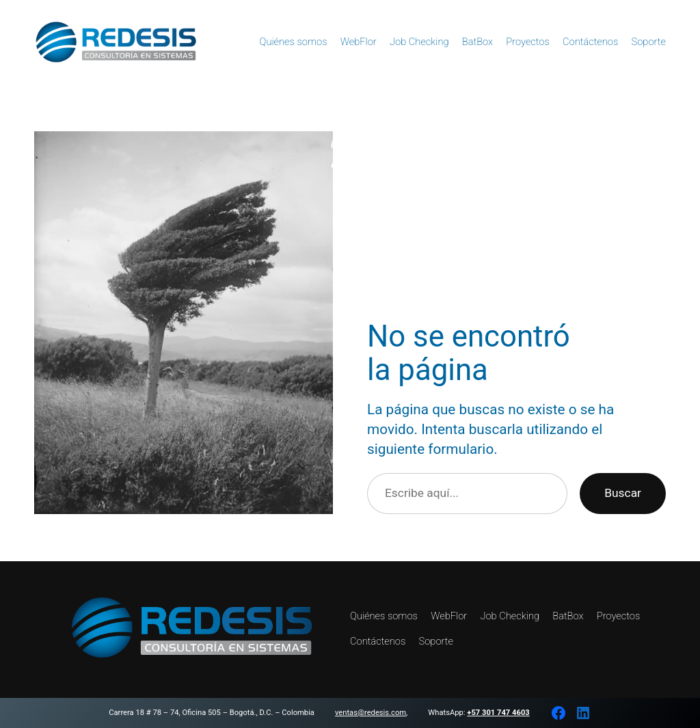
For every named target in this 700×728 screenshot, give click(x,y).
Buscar (623, 493)
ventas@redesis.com (371, 713)
